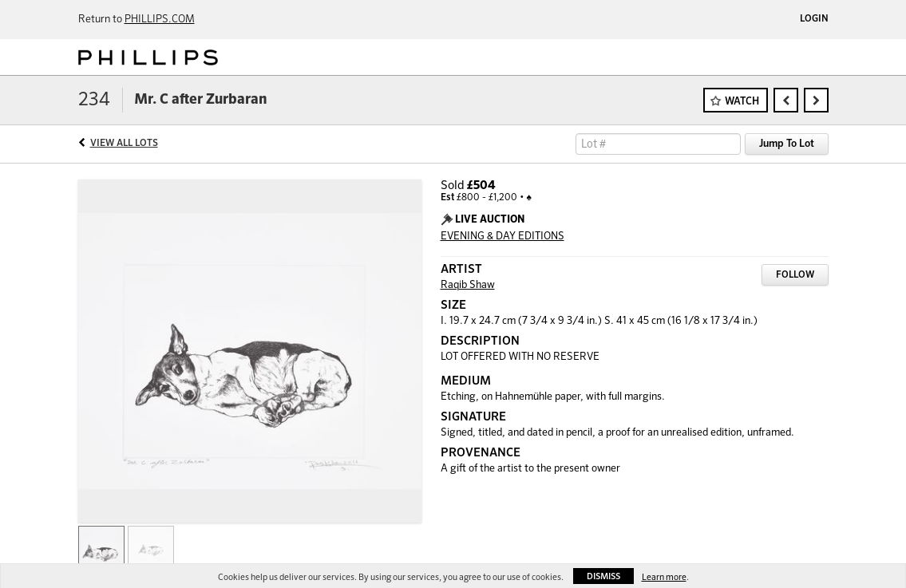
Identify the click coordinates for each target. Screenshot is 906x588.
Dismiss (603, 576)
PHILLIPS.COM (160, 20)
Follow (795, 275)
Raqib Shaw (468, 285)
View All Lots (124, 144)
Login (814, 19)
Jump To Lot (787, 144)
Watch (742, 102)
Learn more (664, 577)
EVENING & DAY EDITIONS (502, 237)
